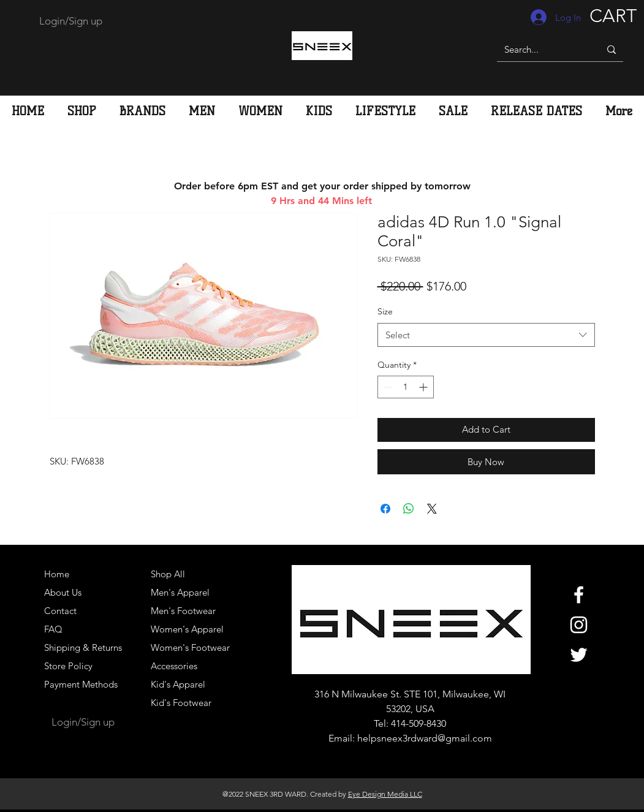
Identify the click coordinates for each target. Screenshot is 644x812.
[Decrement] (387, 387)
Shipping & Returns (83, 647)
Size (385, 311)
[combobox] (486, 335)
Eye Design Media (378, 794)
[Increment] (424, 387)
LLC (415, 794)
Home (57, 574)
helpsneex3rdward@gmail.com (425, 738)
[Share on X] (432, 509)
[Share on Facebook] (385, 509)
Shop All (168, 574)
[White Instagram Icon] (579, 625)
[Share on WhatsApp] (409, 509)
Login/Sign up (71, 21)
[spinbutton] (406, 387)
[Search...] (539, 49)
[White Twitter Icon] (579, 655)
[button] (202, 111)
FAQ (53, 629)
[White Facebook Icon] (579, 595)
